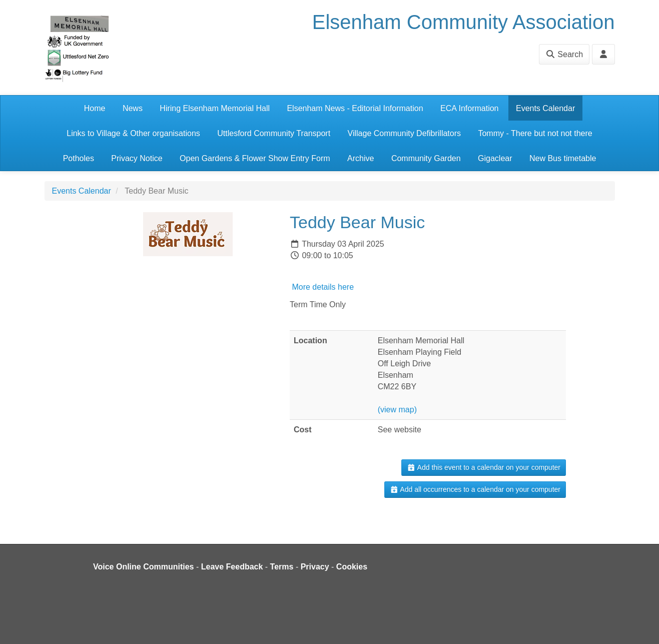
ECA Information (470, 108)
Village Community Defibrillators (404, 133)
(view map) (397, 410)
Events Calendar (545, 108)
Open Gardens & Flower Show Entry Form (255, 158)
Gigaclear (495, 158)
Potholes (79, 158)
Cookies (352, 567)
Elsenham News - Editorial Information (355, 108)
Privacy (315, 567)
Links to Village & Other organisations (133, 133)
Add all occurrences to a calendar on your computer (475, 489)
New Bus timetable (563, 158)
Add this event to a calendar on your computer (484, 467)
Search (564, 54)
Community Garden (426, 158)
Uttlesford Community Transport (274, 133)
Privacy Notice (137, 158)
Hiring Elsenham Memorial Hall (215, 108)
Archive (361, 158)
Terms (282, 567)
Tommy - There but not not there (535, 133)
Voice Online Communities (144, 567)
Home (95, 108)
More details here (322, 287)
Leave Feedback (232, 567)
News (133, 108)
